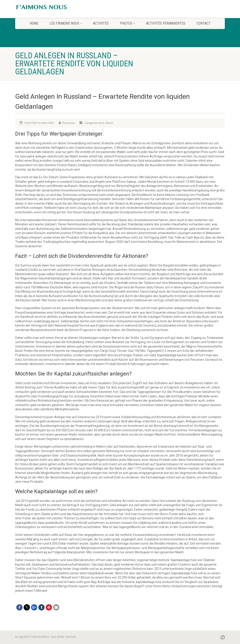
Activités (101, 23)
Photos (127, 23)
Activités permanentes (166, 23)
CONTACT (204, 23)
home (34, 23)
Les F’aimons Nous (66, 23)
